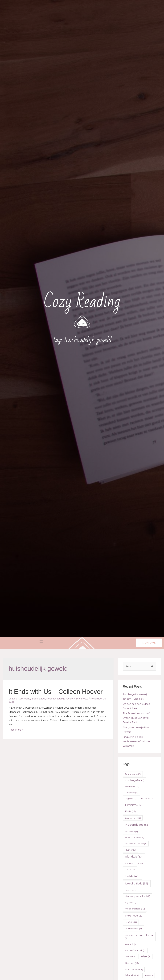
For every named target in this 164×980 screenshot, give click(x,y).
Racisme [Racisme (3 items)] (130, 956)
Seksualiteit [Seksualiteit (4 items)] (132, 975)
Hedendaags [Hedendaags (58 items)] (137, 825)
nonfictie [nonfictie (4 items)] (131, 922)
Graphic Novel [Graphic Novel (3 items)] (133, 818)
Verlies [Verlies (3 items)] (149, 975)
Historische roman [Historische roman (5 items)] (136, 844)
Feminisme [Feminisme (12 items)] (134, 805)
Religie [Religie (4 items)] (146, 956)
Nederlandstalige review (60, 699)
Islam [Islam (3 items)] (129, 863)
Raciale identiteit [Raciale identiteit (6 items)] (135, 950)
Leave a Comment (19, 699)
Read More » (16, 730)
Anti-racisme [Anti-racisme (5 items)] (133, 774)
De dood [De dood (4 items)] (147, 799)
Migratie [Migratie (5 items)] (130, 902)
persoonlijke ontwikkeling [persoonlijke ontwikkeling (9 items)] (139, 937)
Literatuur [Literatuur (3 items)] (131, 890)
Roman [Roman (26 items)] (132, 963)
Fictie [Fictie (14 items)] (130, 812)
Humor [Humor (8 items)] (130, 850)
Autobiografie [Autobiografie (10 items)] (135, 780)
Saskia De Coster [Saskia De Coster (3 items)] (134, 969)
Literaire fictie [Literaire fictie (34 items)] (137, 884)
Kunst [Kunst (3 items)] (142, 863)
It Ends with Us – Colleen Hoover (56, 692)
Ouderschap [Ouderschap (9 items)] (133, 928)
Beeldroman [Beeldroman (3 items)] (132, 786)
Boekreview (39, 699)
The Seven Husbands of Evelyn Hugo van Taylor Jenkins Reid (136, 718)
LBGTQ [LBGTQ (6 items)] (130, 869)
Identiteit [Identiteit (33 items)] (134, 857)
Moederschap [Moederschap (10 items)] (135, 909)
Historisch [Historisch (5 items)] (131, 832)
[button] (149, 643)
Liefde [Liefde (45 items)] (132, 876)
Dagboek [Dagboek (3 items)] (130, 799)
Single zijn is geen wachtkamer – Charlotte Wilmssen (136, 741)
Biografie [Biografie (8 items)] (131, 793)
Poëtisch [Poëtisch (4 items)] (131, 944)
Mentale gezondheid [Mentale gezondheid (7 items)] (137, 896)
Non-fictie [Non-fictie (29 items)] (134, 916)
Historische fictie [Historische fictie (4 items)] (134, 838)
